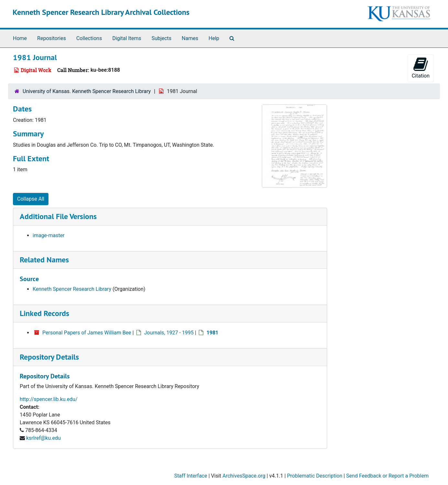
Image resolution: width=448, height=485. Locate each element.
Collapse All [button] (31, 199)
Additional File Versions (58, 216)
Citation (421, 68)
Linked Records (44, 313)
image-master (49, 235)
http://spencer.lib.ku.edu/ (49, 399)
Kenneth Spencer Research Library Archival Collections (101, 12)
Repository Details (49, 357)
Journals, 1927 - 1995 (169, 333)
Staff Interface (191, 476)
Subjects (161, 38)
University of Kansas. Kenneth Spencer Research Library (87, 91)
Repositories (52, 38)
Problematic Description (315, 476)
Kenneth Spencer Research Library (72, 289)
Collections (89, 38)
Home (20, 38)
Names (190, 38)
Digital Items (127, 38)
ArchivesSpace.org (244, 476)
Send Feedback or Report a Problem (387, 476)
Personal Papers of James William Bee (87, 333)
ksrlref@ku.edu (43, 438)
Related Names (44, 260)
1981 (213, 333)
